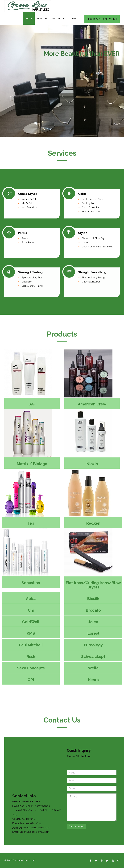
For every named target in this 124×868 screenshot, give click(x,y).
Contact (74, 19)
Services (42, 19)
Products (58, 19)
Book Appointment (102, 19)
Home (29, 19)
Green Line (29, 860)
